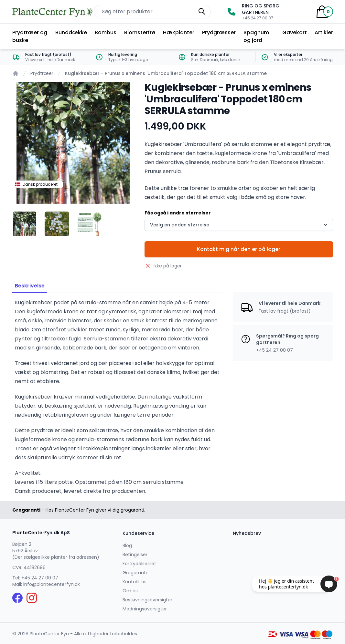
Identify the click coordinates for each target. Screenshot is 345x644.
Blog (127, 545)
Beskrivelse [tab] (30, 286)
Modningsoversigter (145, 609)
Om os (130, 591)
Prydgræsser (219, 32)
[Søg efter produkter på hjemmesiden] (152, 12)
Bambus (106, 32)
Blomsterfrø (140, 32)
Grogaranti (135, 573)
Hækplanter (179, 32)
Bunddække (71, 32)
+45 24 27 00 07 (40, 578)
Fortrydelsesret (139, 564)
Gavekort (295, 32)
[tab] (25, 224)
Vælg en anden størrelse (239, 225)
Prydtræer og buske (30, 36)
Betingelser (135, 555)
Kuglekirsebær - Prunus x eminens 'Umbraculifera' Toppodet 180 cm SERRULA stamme (166, 73)
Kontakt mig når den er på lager (239, 249)
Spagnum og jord (256, 36)
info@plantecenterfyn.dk (52, 584)
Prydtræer (42, 73)
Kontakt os (135, 582)
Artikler (324, 32)
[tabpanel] (73, 143)
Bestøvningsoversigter (147, 600)
